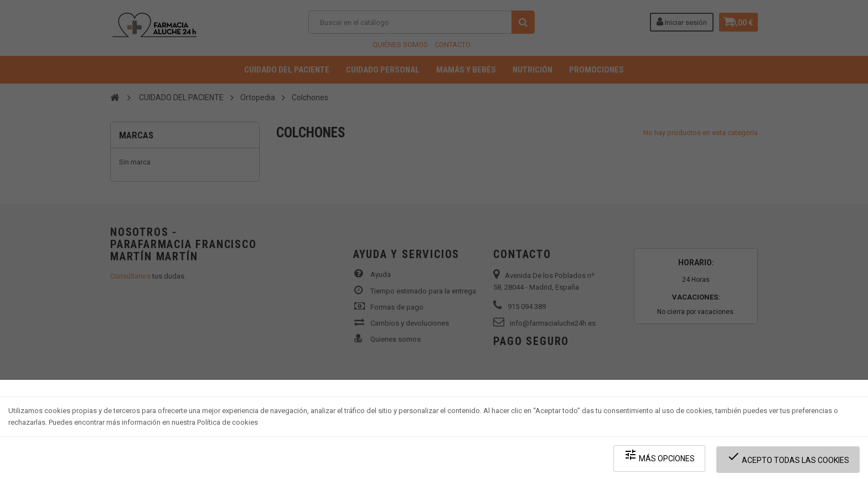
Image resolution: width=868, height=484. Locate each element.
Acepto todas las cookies (791, 462)
